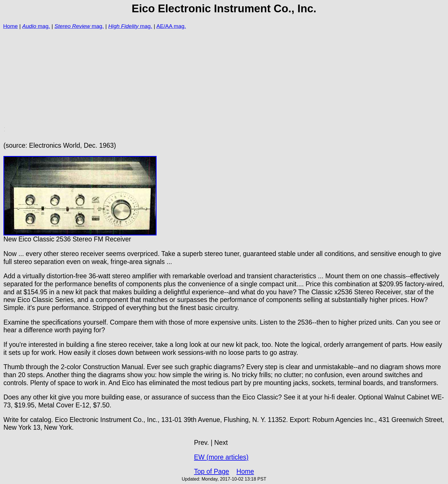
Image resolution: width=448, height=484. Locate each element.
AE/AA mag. (171, 26)
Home (10, 26)
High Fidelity (123, 26)
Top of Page (212, 471)
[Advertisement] (174, 70)
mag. (43, 26)
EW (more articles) (221, 457)
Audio (29, 26)
